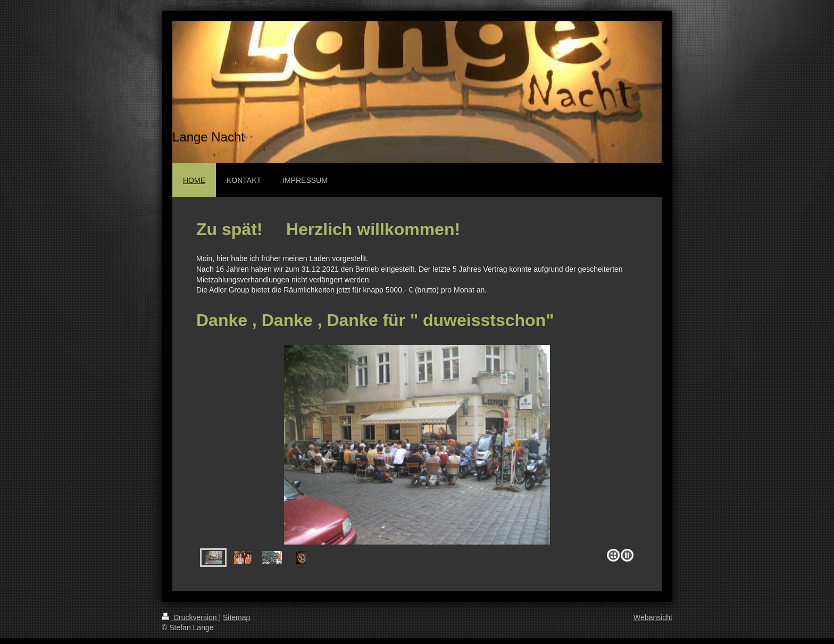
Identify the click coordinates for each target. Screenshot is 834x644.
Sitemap (236, 617)
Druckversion (190, 617)
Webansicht (653, 617)
